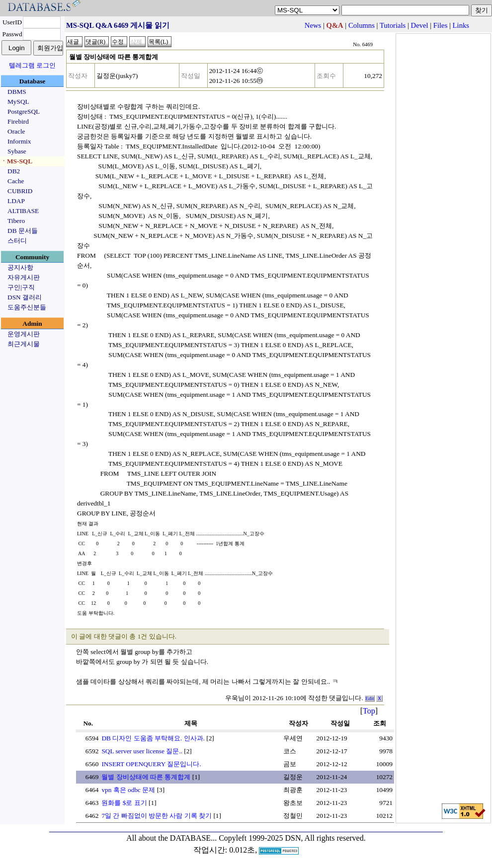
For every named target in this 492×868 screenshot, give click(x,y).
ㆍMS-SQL (16, 161)
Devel (420, 25)
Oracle (16, 131)
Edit (370, 698)
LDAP (16, 201)
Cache (16, 181)
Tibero (16, 221)
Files (441, 25)
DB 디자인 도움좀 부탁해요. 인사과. (153, 738)
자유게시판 (24, 277)
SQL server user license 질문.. (142, 751)
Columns (362, 25)
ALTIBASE (23, 211)
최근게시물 (24, 344)
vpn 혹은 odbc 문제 (128, 790)
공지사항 (20, 267)
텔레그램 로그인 (32, 65)
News (313, 25)
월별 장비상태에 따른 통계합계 (146, 777)
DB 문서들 (23, 231)
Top (369, 711)
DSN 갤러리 (25, 297)
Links (461, 25)
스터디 (17, 241)
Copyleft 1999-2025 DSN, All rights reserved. (292, 838)
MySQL (18, 102)
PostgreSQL (24, 111)
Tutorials (393, 25)
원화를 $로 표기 (124, 803)
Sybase (17, 151)
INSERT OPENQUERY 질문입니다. (151, 764)
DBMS (17, 92)
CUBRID (20, 191)
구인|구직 (21, 287)
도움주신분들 (27, 307)
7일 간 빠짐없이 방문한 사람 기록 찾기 (157, 816)
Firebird (18, 121)
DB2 (14, 171)
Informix (19, 141)
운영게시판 (24, 334)
